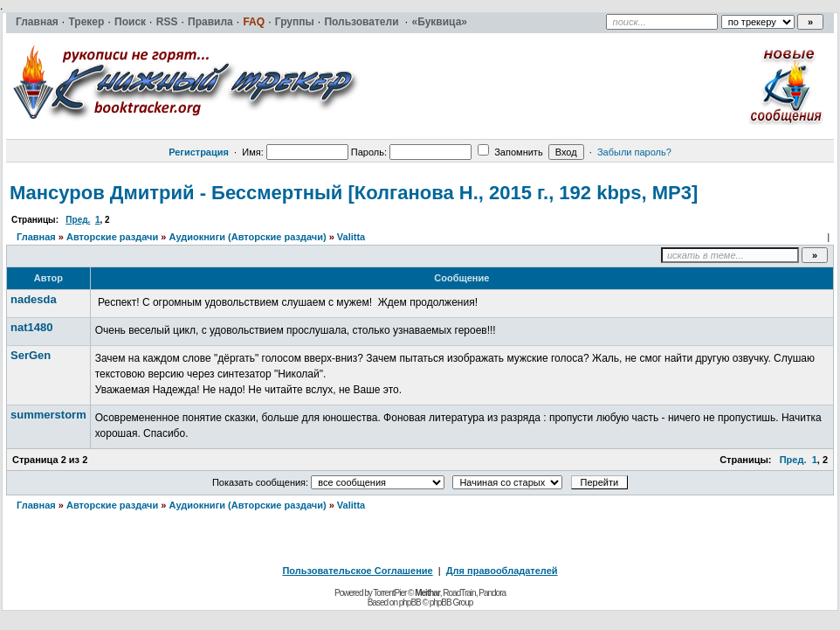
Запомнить (510, 152)
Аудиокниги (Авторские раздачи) (247, 237)
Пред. (78, 220)
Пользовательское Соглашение (357, 571)
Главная (36, 237)
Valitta (351, 237)
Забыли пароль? (634, 152)
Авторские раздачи (112, 237)
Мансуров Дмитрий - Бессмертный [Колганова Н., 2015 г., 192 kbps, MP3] (354, 193)
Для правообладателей (502, 571)
